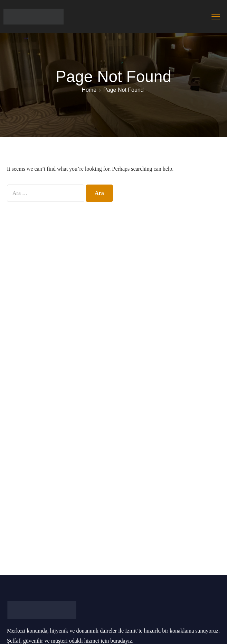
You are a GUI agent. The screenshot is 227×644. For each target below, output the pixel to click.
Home (89, 90)
